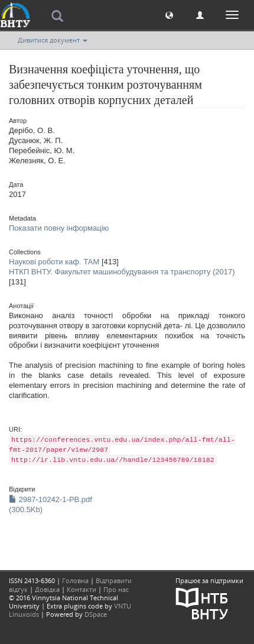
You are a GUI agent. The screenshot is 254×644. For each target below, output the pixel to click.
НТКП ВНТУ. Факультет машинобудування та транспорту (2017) (122, 272)
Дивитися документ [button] (53, 40)
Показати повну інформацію (59, 228)
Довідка (47, 589)
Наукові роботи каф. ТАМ (54, 262)
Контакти (82, 589)
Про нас (116, 589)
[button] (169, 14)
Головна (75, 580)
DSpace (96, 614)
